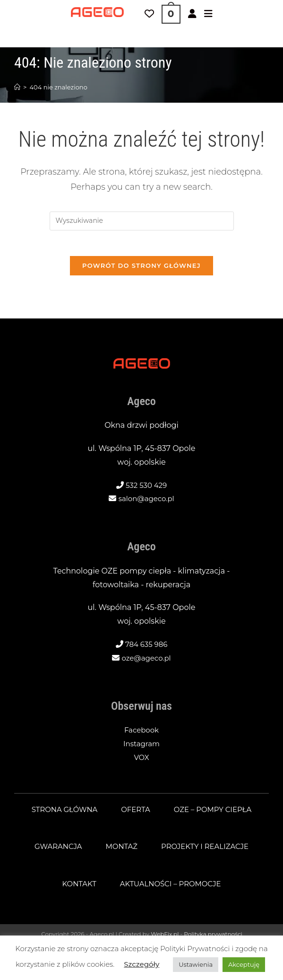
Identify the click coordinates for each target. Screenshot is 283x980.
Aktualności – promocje (172, 887)
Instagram (141, 747)
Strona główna (61, 813)
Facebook (141, 733)
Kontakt (76, 887)
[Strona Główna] (17, 87)
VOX (141, 761)
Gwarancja (54, 850)
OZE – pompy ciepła (216, 813)
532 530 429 (146, 489)
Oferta (135, 813)
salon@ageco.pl (146, 502)
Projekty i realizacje (207, 850)
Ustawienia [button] (196, 964)
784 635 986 (146, 648)
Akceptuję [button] (244, 964)
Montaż (120, 850)
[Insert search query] (142, 221)
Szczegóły (141, 964)
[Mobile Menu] (208, 14)
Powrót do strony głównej (141, 269)
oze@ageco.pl (146, 661)
